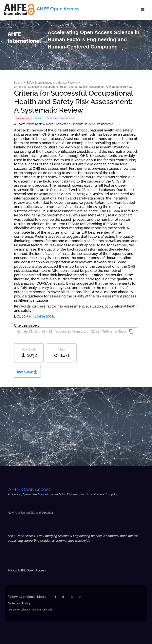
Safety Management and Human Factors (52, 83)
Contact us (14, 603)
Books (18, 83)
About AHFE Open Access (27, 570)
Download (27, 372)
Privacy (26, 603)
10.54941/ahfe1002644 (41, 316)
